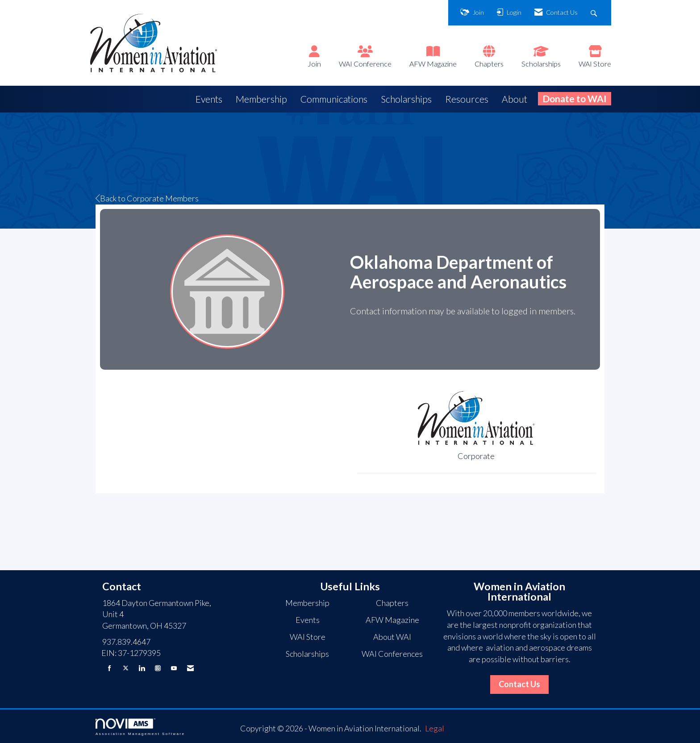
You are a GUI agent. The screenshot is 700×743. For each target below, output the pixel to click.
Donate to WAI (575, 98)
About (515, 99)
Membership (261, 99)
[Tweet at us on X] (126, 668)
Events (209, 99)
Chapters (489, 64)
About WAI (392, 637)
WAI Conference (365, 64)
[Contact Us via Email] (190, 668)
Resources (467, 99)
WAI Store (595, 64)
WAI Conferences (392, 654)
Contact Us (519, 684)
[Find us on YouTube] (174, 668)
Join (314, 64)
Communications (334, 99)
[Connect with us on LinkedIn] (142, 668)
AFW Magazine (433, 64)
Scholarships (541, 64)
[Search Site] (595, 13)
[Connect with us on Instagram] (158, 668)
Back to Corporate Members (147, 198)
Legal (435, 728)
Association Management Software (140, 727)
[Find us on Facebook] (110, 668)
